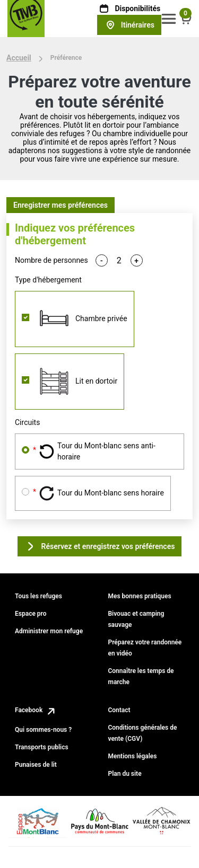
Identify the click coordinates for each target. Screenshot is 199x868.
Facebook (36, 710)
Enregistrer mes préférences (60, 205)
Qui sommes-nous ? (43, 730)
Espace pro (31, 614)
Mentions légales (132, 756)
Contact (119, 710)
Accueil (19, 58)
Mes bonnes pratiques (139, 596)
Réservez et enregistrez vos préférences (100, 546)
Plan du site (124, 774)
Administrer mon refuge (49, 631)
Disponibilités (129, 8)
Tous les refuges (38, 596)
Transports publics (42, 747)
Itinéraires (129, 25)
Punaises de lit (36, 765)
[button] (169, 19)
